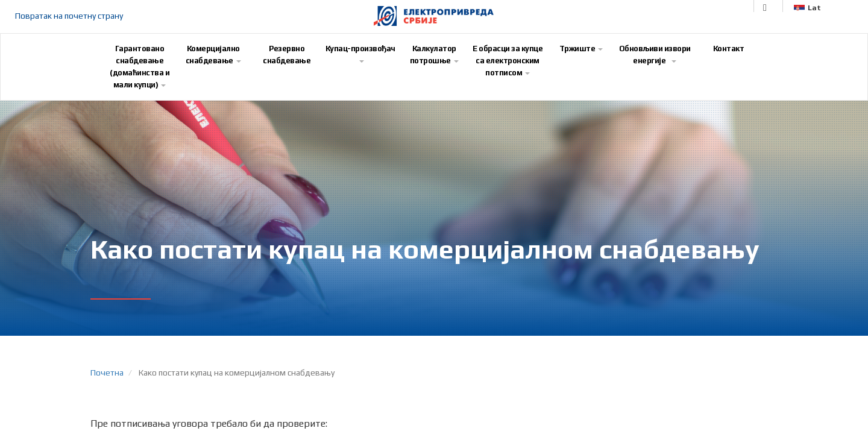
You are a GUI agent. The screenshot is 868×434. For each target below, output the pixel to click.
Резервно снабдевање (287, 55)
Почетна (107, 373)
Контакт (729, 49)
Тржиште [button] (581, 49)
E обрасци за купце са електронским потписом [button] (508, 61)
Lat (807, 8)
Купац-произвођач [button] (360, 53)
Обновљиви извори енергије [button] (655, 55)
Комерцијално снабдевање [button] (213, 55)
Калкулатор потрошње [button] (434, 55)
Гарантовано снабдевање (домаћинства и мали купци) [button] (140, 67)
